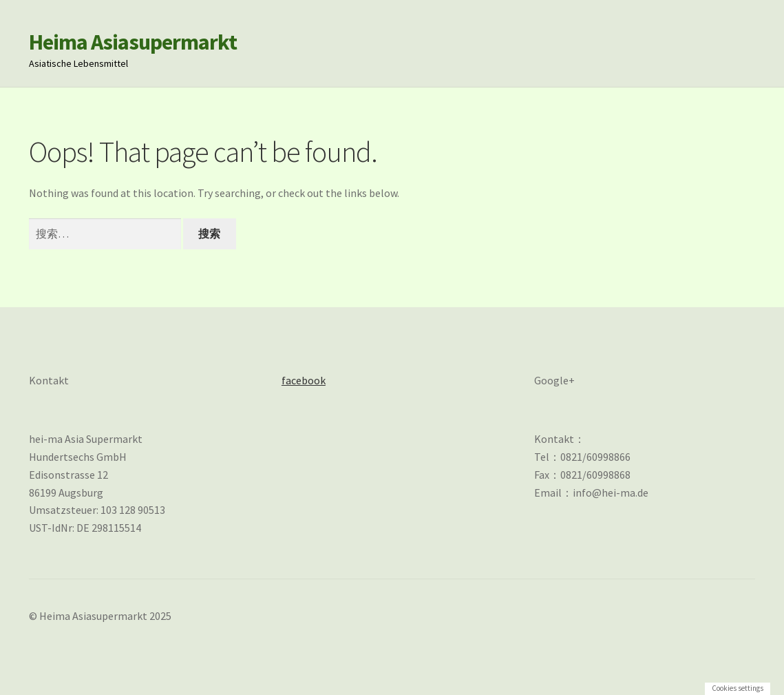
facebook (304, 380)
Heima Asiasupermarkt (133, 42)
